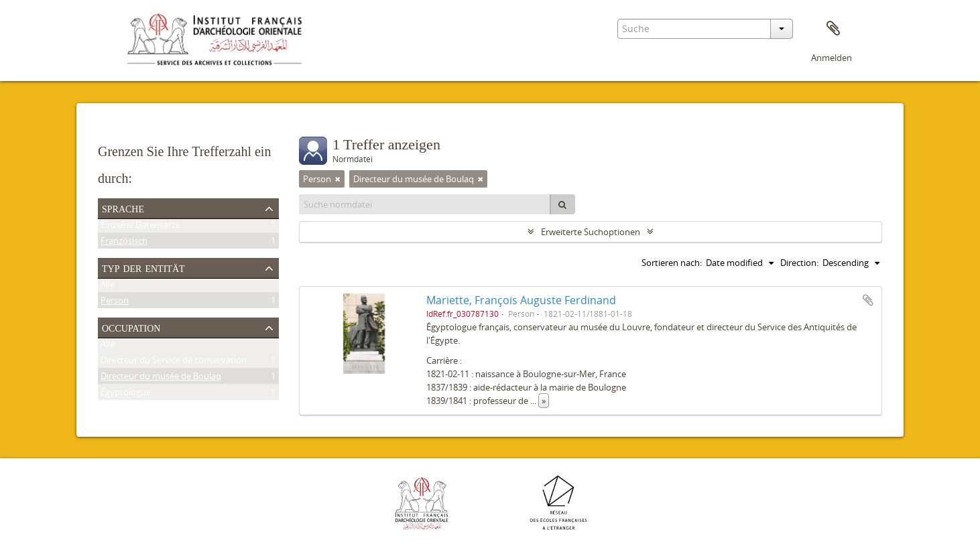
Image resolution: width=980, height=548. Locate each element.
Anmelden (832, 58)
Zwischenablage (833, 29)
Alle (108, 287)
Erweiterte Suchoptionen (591, 232)
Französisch (124, 243)
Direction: (799, 263)
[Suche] (562, 204)
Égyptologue (126, 395)
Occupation (131, 327)
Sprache (123, 208)
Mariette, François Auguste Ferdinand (521, 300)
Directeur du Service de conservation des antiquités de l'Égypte (226, 362)
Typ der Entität (143, 267)
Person (115, 303)
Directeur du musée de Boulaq (161, 379)
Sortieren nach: (672, 263)
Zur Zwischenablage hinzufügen (868, 300)
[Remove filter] (338, 179)
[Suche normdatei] (425, 204)
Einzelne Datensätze (140, 227)
